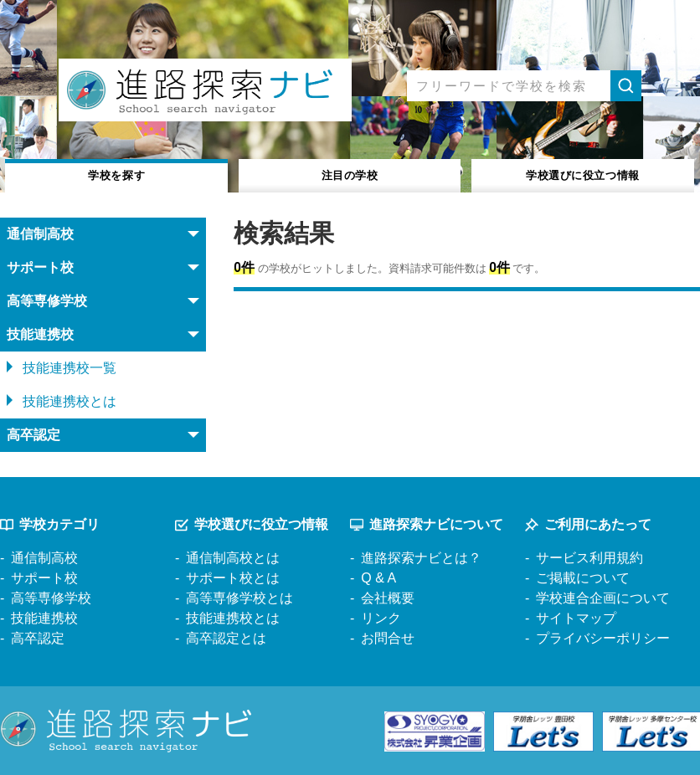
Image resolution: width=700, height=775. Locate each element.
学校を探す (117, 175)
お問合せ (388, 638)
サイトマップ (576, 618)
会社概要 (388, 598)
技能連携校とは (69, 401)
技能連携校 (44, 618)
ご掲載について (583, 578)
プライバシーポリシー (603, 638)
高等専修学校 (51, 598)
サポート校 (44, 578)
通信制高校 (44, 558)
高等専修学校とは (239, 598)
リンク (381, 618)
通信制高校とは (233, 558)
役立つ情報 (582, 175)
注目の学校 (350, 175)
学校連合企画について (603, 598)
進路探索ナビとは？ (421, 558)
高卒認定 (38, 638)
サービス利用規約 (589, 558)
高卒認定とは (226, 638)
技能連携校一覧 (69, 368)
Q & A (378, 578)
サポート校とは (233, 578)
